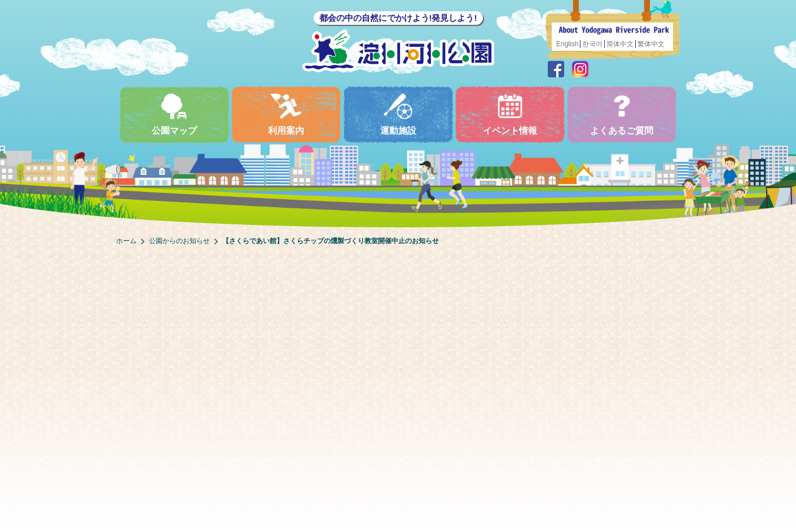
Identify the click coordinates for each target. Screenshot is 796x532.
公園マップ (174, 114)
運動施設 (398, 114)
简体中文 (620, 44)
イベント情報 (510, 114)
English (567, 44)
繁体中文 (651, 44)
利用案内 (286, 114)
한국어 (592, 44)
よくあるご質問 (622, 114)
